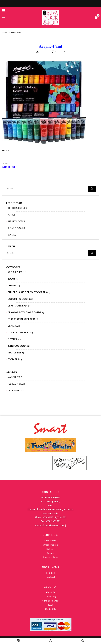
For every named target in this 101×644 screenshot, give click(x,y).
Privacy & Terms (51, 557)
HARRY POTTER (17, 221)
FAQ (50, 605)
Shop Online (50, 541)
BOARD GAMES (16, 228)
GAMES (12, 235)
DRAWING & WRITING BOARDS (24, 312)
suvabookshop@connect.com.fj (50, 525)
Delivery (50, 549)
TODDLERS (13, 359)
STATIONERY (14, 353)
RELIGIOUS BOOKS (18, 346)
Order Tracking (51, 545)
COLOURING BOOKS (19, 299)
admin (42, 52)
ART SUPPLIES (15, 272)
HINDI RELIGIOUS (17, 208)
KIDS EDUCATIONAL (18, 333)
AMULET (12, 215)
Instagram (51, 573)
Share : (5, 151)
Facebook (50, 577)
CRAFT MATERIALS (18, 306)
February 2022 (16, 384)
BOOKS (11, 279)
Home (5, 33)
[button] (96, 17)
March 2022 (15, 377)
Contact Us (50, 609)
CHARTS (12, 286)
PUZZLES (12, 339)
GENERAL (13, 326)
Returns (51, 553)
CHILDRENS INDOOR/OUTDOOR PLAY (28, 292)
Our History (50, 597)
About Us (50, 592)
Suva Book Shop (51, 601)
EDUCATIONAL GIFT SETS (21, 319)
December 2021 (16, 391)
